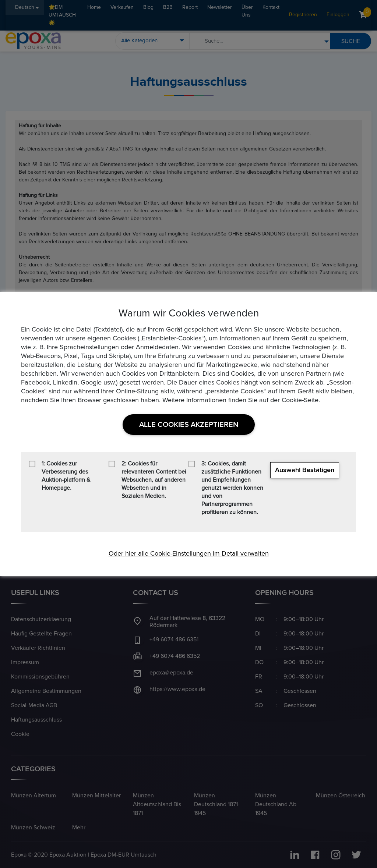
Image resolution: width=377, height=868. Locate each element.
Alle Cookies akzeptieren (189, 425)
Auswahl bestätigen (305, 470)
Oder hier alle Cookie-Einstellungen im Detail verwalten (189, 554)
